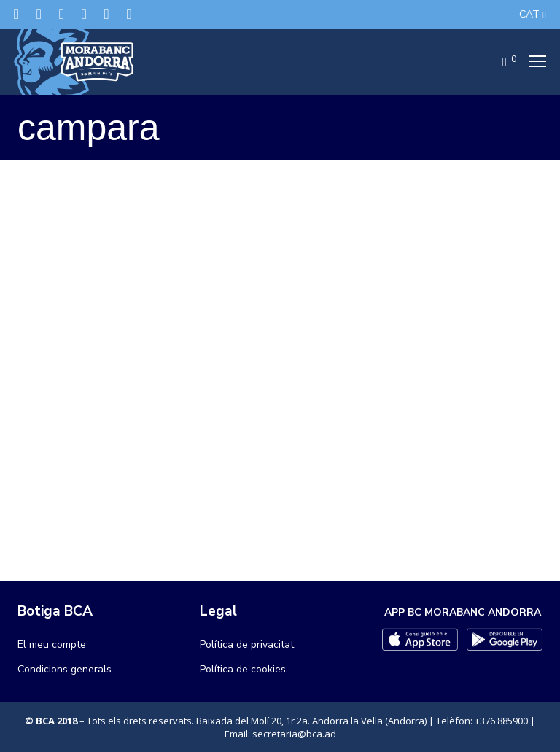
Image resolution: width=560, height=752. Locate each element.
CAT (529, 14)
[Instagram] (62, 14)
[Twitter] (16, 14)
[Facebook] (39, 14)
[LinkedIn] (84, 14)
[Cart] (500, 62)
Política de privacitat (247, 644)
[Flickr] (107, 14)
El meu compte (52, 644)
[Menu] (533, 62)
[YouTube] (129, 14)
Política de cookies (243, 669)
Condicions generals (65, 669)
